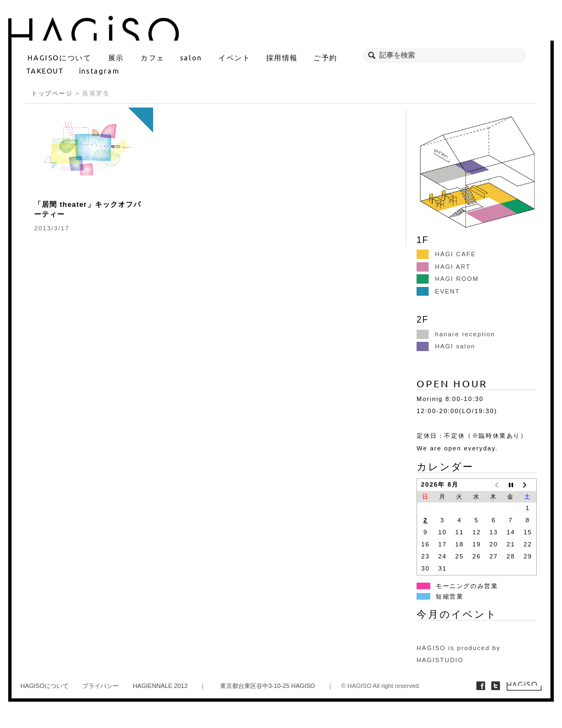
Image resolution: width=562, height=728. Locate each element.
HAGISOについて (59, 57)
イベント (234, 57)
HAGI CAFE (446, 254)
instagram (99, 70)
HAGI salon (446, 346)
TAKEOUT (45, 70)
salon (191, 57)
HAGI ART (443, 267)
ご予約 (325, 57)
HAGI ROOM (448, 279)
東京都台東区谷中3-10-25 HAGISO (268, 686)
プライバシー (100, 686)
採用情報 (282, 57)
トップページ (52, 93)
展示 (116, 57)
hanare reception (456, 334)
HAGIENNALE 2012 (160, 686)
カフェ (153, 57)
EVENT (438, 291)
